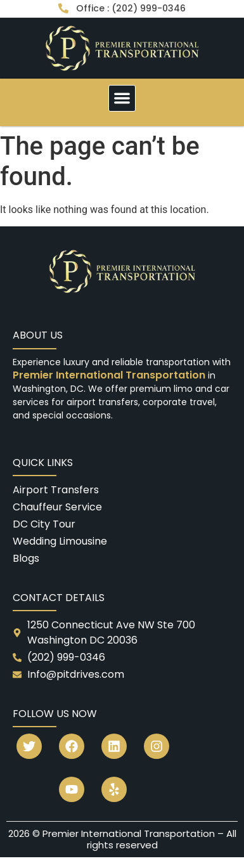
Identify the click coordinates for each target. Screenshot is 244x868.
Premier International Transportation (110, 375)
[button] (122, 99)
